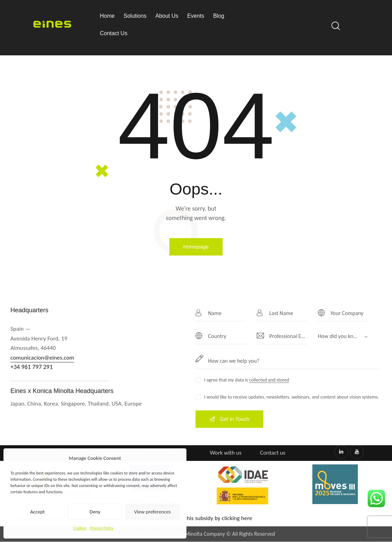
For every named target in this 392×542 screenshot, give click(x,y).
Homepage (196, 247)
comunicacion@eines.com (42, 358)
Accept (38, 512)
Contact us (273, 453)
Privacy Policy (102, 528)
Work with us (226, 453)
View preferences (153, 512)
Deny (95, 512)
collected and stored (269, 380)
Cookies (80, 528)
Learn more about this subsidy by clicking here (196, 518)
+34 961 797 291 (32, 367)
